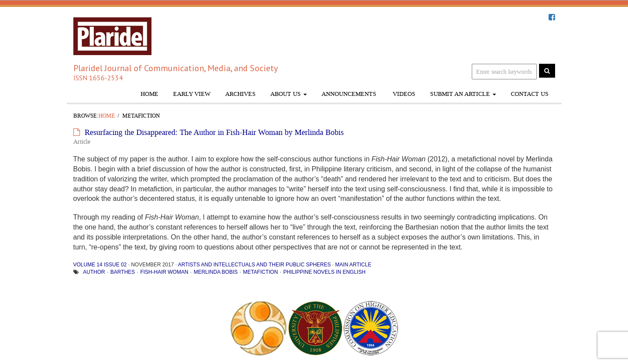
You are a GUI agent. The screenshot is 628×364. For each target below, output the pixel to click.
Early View (192, 94)
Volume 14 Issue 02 (100, 265)
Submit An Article (463, 94)
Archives (240, 94)
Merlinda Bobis (215, 272)
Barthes (122, 272)
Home (150, 94)
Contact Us (530, 94)
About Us (289, 94)
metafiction (260, 272)
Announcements (349, 94)
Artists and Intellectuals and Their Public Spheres (254, 265)
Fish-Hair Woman (164, 272)
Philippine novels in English (324, 272)
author (94, 272)
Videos (403, 94)
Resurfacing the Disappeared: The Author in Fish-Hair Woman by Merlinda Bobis (214, 132)
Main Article (353, 265)
